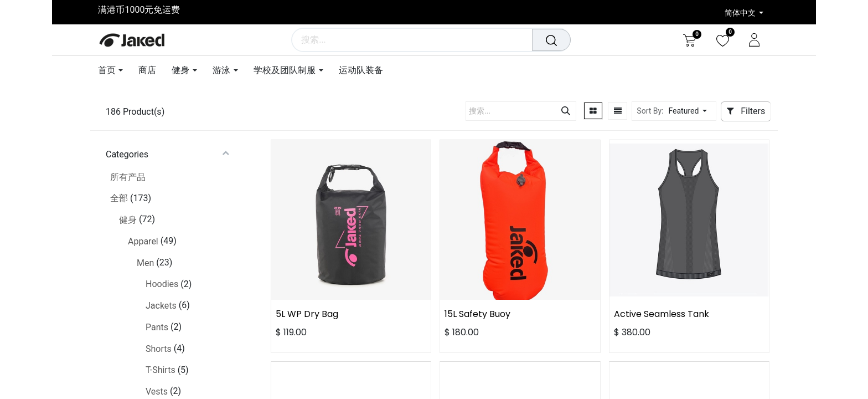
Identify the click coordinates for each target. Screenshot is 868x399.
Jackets (161, 306)
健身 (128, 220)
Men (145, 263)
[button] (691, 111)
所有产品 (128, 177)
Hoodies (162, 284)
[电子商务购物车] (689, 40)
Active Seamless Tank (662, 314)
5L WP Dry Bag (307, 314)
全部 (119, 198)
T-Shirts (161, 370)
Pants (157, 327)
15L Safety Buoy (477, 314)
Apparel (143, 241)
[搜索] (552, 40)
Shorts (159, 349)
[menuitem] (147, 70)
